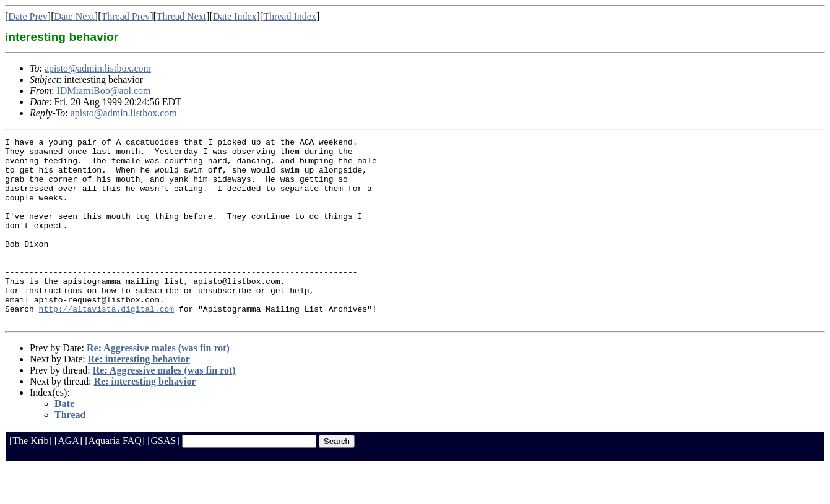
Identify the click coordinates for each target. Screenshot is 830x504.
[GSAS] (163, 478)
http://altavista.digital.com (106, 344)
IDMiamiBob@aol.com (103, 91)
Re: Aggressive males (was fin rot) (158, 385)
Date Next (75, 16)
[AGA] (68, 478)
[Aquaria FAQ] (115, 478)
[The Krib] (31, 478)
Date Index (235, 16)
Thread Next (181, 16)
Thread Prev (125, 16)
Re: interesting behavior (139, 396)
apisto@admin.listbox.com (98, 68)
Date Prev (28, 16)
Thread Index (290, 16)
